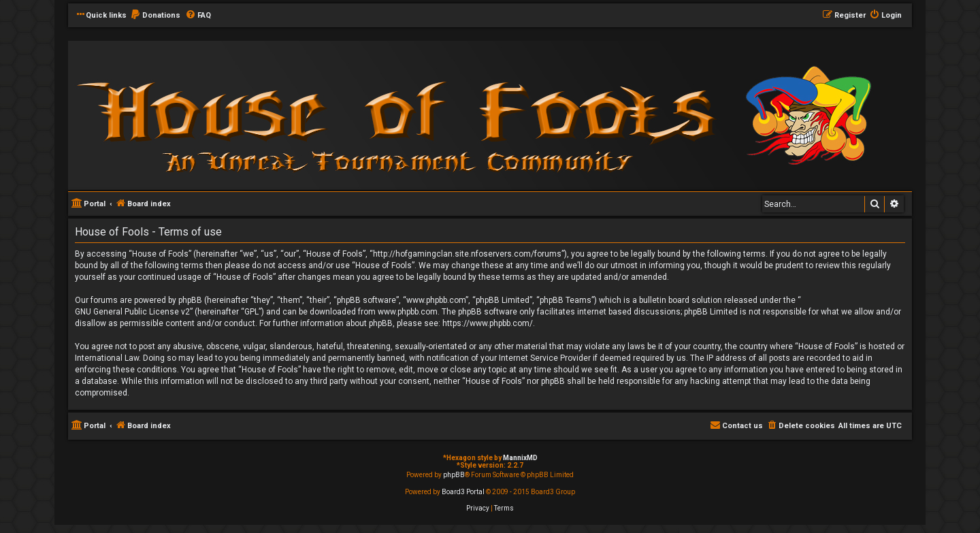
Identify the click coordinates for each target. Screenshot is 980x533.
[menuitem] (155, 16)
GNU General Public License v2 (132, 312)
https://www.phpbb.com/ (488, 323)
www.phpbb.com (408, 312)
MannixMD (520, 458)
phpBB (454, 475)
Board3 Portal (463, 492)
